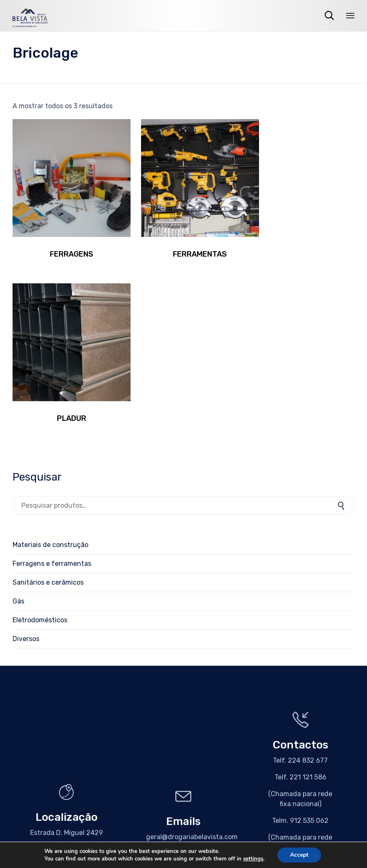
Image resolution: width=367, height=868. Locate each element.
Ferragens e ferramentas (52, 385)
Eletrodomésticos (40, 441)
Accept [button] (299, 855)
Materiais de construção (50, 366)
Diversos (26, 460)
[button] (67, 692)
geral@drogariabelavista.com (192, 658)
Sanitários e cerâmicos (48, 403)
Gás (18, 422)
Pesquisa (342, 327)
